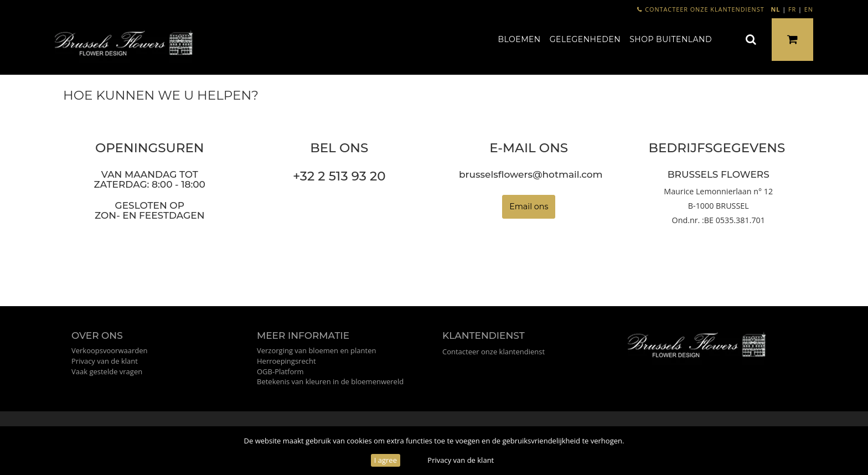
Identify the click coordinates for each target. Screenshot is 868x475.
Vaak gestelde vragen (107, 371)
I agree (386, 460)
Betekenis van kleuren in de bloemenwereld (330, 381)
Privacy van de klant (461, 460)
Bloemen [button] (519, 39)
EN (809, 9)
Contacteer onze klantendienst (701, 9)
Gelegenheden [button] (585, 39)
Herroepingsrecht (286, 361)
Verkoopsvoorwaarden (110, 350)
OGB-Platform (280, 371)
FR (792, 9)
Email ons (529, 206)
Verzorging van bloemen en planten (316, 350)
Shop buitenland (671, 39)
